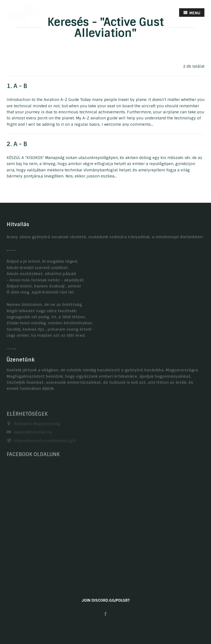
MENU (192, 13)
